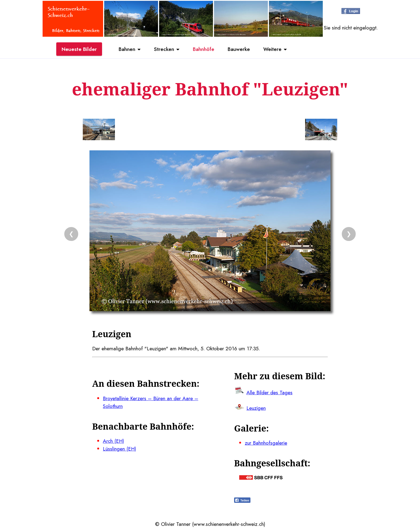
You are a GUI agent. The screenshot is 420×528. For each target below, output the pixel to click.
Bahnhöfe (204, 49)
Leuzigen (256, 408)
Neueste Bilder (79, 49)
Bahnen (127, 49)
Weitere (272, 49)
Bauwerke (239, 49)
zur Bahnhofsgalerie (266, 443)
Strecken (164, 49)
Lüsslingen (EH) (119, 449)
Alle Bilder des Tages (269, 392)
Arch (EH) (113, 441)
